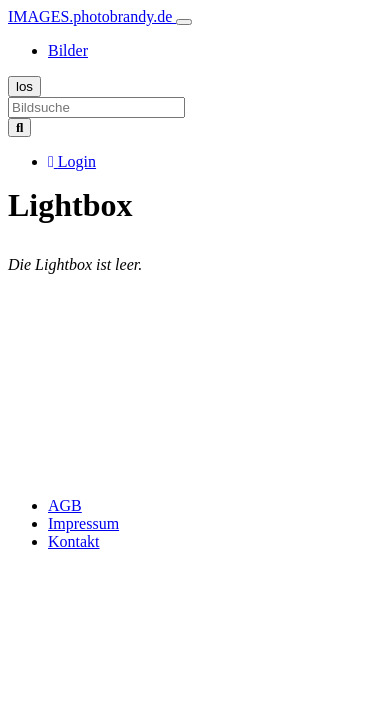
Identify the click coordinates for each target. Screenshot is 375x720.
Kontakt (74, 541)
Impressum (83, 523)
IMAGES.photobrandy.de (92, 16)
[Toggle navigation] (184, 22)
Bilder (68, 50)
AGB (65, 505)
